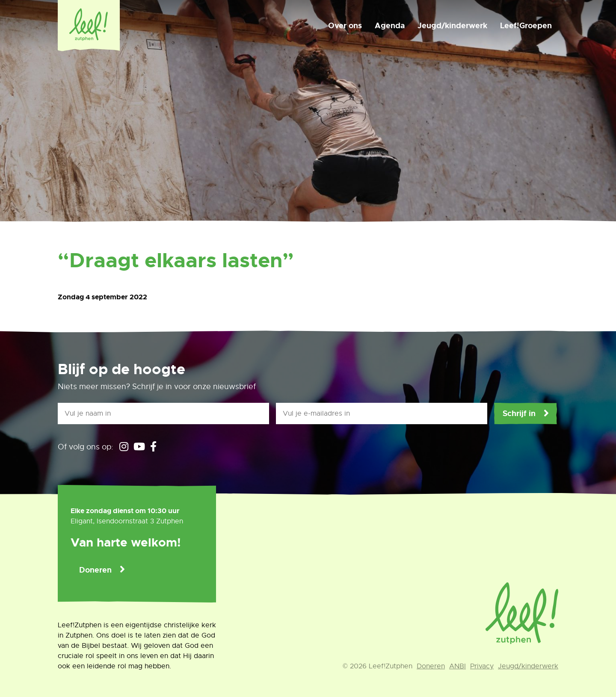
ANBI (458, 666)
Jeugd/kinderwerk (452, 26)
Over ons (345, 26)
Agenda (390, 26)
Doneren (95, 570)
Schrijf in (519, 413)
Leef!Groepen (526, 26)
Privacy (482, 666)
